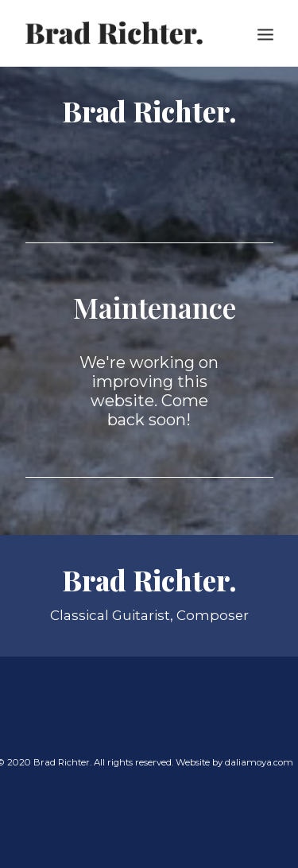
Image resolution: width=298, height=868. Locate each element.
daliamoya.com (259, 762)
